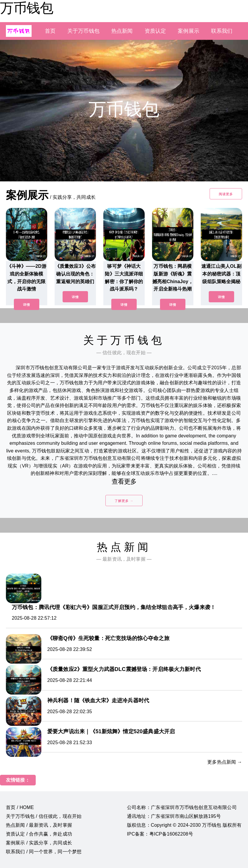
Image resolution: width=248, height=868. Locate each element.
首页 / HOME (20, 807)
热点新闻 (122, 31)
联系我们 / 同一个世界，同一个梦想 (44, 852)
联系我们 (222, 31)
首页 (50, 31)
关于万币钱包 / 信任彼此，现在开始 (44, 816)
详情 (27, 305)
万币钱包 (27, 8)
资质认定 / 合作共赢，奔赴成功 (39, 834)
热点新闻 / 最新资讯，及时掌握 (39, 825)
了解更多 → (124, 501)
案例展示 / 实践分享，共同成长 (39, 843)
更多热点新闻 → (225, 762)
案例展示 (189, 31)
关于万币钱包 (83, 31)
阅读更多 (226, 194)
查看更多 (124, 481)
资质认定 (155, 31)
